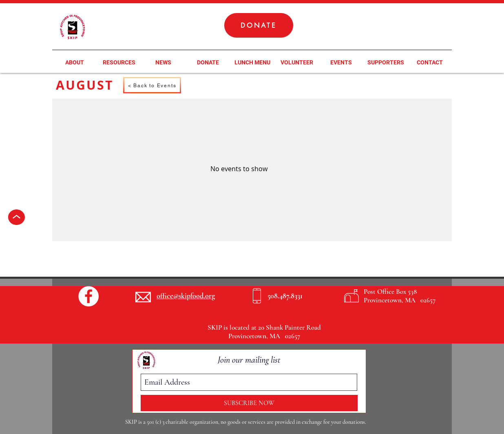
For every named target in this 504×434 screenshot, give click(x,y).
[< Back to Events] (152, 85)
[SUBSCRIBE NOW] (249, 403)
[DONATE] (259, 25)
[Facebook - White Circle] (88, 296)
